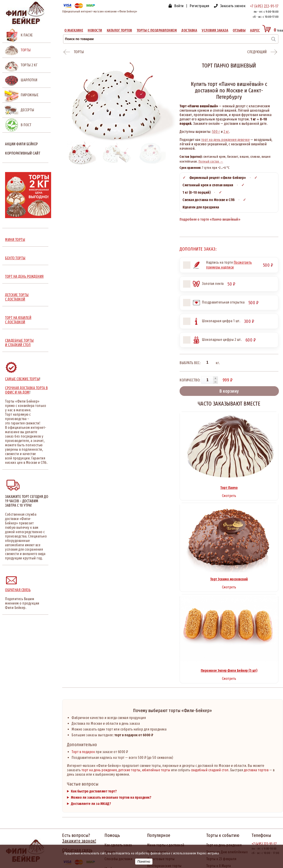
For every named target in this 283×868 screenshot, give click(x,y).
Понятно (144, 862)
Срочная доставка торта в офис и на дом (26, 390)
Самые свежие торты (22, 379)
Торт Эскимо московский (229, 579)
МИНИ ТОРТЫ (15, 240)
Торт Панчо (229, 488)
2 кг (226, 132)
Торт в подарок (83, 752)
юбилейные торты (156, 770)
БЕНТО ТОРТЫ (15, 258)
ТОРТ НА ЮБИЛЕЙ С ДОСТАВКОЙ (18, 320)
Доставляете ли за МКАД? (91, 804)
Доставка (189, 30)
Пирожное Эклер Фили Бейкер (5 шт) (229, 671)
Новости (95, 30)
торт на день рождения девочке (226, 140)
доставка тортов (256, 770)
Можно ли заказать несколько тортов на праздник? (111, 797)
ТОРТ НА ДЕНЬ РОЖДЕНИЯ (24, 276)
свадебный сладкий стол (210, 770)
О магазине (74, 30)
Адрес (255, 30)
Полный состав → (211, 162)
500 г (216, 132)
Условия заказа (215, 30)
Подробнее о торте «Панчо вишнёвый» (210, 219)
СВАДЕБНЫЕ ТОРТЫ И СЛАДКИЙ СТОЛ (19, 343)
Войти (179, 6)
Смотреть (229, 496)
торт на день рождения (99, 770)
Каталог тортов (120, 30)
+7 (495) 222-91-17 (264, 6)
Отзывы (239, 30)
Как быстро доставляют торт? (94, 791)
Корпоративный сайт (23, 153)
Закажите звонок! (79, 841)
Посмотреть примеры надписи (229, 265)
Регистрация (200, 6)
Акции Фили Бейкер (22, 144)
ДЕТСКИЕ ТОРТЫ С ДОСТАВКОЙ (17, 297)
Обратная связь (18, 590)
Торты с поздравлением (157, 30)
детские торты (129, 770)
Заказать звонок (233, 6)
